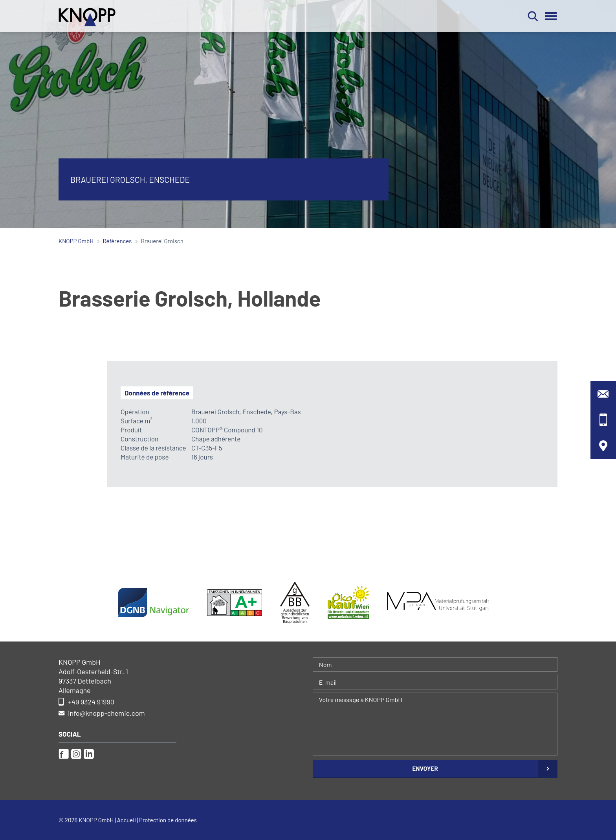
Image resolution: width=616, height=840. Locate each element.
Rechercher (533, 16)
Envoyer (425, 768)
